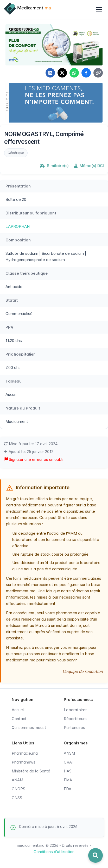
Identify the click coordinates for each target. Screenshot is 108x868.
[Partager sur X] (62, 73)
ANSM (69, 753)
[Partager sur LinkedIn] (50, 73)
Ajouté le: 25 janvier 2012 (29, 452)
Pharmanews (24, 762)
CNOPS (18, 789)
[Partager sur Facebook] (86, 73)
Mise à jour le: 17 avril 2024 (31, 444)
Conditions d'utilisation (54, 852)
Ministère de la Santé (31, 771)
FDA (68, 789)
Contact (19, 719)
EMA (68, 780)
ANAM (17, 780)
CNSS (17, 798)
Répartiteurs (75, 719)
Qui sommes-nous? (29, 728)
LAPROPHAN (18, 226)
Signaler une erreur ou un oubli (34, 459)
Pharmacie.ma (25, 753)
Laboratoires (76, 710)
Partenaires (74, 728)
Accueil (18, 710)
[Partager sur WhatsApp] (74, 73)
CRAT (69, 762)
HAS (68, 771)
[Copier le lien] (98, 73)
